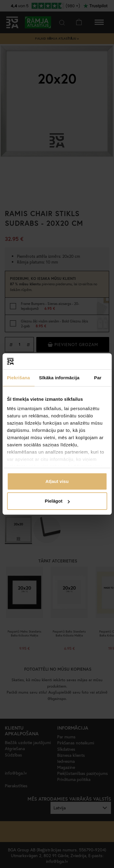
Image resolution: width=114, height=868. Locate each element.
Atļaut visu (57, 481)
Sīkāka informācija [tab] (59, 378)
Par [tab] (98, 378)
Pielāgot (57, 501)
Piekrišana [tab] (18, 378)
